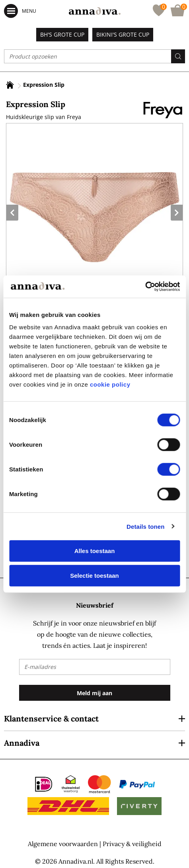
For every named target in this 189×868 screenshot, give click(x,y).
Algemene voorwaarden (63, 844)
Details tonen (145, 526)
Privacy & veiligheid (132, 844)
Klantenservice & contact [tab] (51, 718)
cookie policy (110, 384)
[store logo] (95, 11)
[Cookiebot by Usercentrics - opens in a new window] (145, 287)
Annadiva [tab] (22, 743)
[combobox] (94, 56)
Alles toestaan (95, 551)
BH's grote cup (62, 34)
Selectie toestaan (94, 575)
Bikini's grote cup (123, 34)
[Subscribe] (95, 693)
